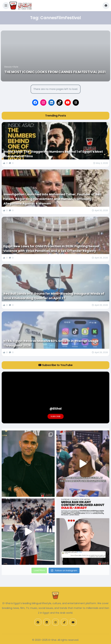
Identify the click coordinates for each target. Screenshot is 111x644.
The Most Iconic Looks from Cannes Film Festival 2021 (55, 72)
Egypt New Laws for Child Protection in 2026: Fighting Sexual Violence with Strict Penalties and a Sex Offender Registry (51, 248)
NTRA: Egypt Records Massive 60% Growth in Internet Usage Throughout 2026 (51, 343)
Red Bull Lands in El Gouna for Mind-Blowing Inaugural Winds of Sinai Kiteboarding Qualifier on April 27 (54, 296)
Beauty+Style (11, 67)
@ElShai (56, 409)
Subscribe (56, 416)
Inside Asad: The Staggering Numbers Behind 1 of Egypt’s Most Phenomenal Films (53, 154)
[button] (6, 6)
